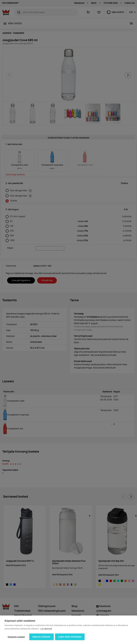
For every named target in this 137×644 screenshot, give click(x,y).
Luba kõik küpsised (70, 637)
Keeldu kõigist (42, 637)
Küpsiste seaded (16, 637)
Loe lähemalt (46, 629)
